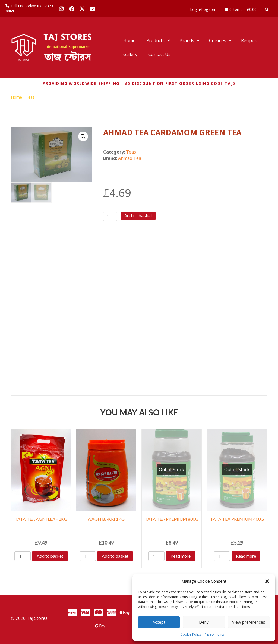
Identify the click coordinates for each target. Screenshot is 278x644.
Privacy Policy (214, 634)
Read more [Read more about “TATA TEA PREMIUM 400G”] (246, 556)
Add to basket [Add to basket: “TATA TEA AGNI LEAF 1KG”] (50, 556)
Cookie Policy (191, 634)
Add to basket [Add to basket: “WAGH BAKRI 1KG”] (115, 556)
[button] (267, 581)
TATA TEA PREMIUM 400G (237, 519)
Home (16, 97)
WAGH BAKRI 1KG (106, 519)
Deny (204, 622)
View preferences (249, 622)
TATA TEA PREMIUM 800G (172, 519)
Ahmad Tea (130, 158)
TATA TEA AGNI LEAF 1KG (41, 519)
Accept (159, 622)
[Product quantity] (110, 216)
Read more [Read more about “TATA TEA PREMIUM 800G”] (181, 556)
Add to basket (138, 216)
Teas (30, 97)
